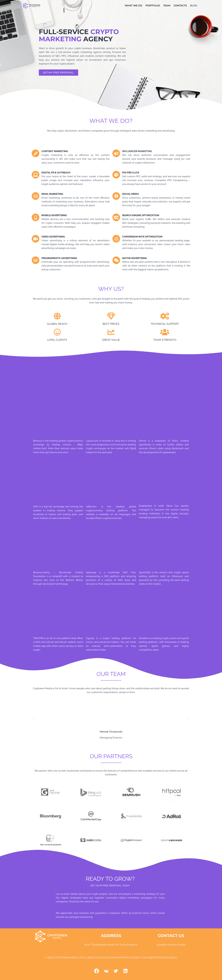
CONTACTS (180, 6)
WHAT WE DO (133, 6)
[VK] (106, 971)
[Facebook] (97, 971)
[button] (33, 719)
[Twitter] (116, 971)
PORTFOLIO (153, 6)
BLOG (194, 6)
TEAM (167, 6)
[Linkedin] (125, 971)
